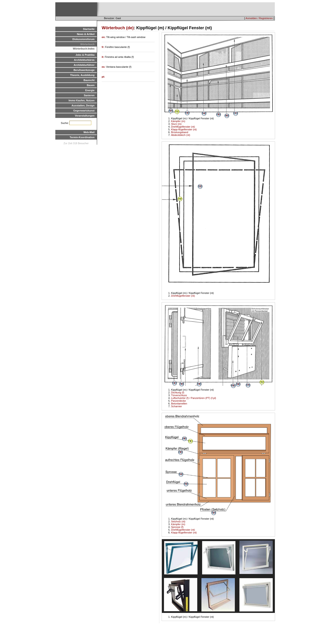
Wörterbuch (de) (118, 28)
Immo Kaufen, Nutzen (82, 100)
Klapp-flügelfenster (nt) (184, 129)
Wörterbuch (87, 44)
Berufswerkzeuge (84, 70)
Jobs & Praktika (85, 55)
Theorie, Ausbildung (82, 75)
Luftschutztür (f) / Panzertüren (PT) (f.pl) (194, 398)
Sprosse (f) (177, 527)
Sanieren (89, 95)
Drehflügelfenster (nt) (183, 127)
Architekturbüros (84, 60)
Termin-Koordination (82, 137)
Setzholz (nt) (178, 521)
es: (104, 67)
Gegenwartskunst (84, 111)
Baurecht (89, 80)
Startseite (89, 29)
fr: (103, 47)
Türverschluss (179, 395)
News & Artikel (86, 34)
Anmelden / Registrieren (259, 18)
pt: (103, 77)
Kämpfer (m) (178, 121)
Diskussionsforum (83, 39)
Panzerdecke (178, 401)
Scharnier (176, 406)
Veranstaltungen (85, 116)
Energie (90, 90)
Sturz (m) (176, 124)
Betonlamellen (179, 404)
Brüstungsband (180, 132)
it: (103, 57)
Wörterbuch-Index (84, 49)
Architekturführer (84, 65)
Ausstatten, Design (83, 105)
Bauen (91, 85)
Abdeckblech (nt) (181, 135)
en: (104, 37)
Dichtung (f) (178, 392)
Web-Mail (89, 132)
